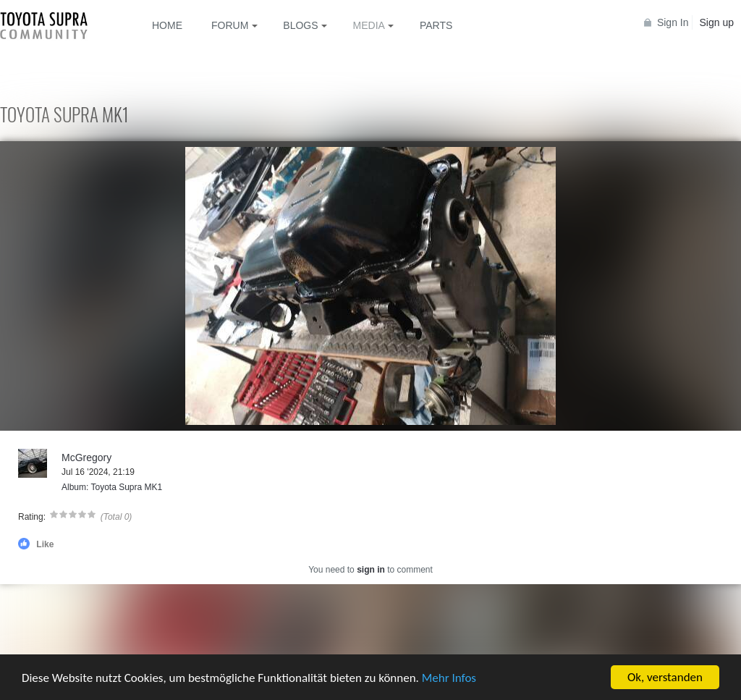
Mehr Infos (449, 678)
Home (167, 25)
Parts (436, 25)
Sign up (717, 22)
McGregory (86, 457)
